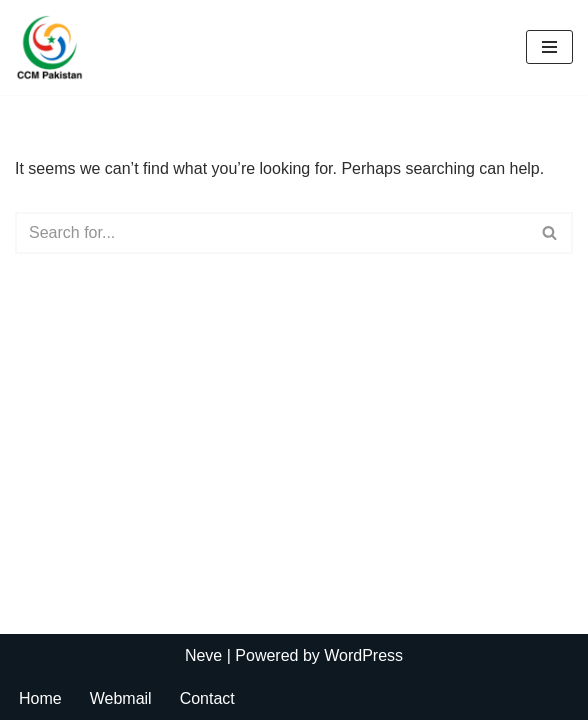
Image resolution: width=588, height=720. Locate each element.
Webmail (121, 698)
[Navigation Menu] (549, 47)
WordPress (363, 655)
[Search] (271, 233)
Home (40, 698)
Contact (207, 698)
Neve (203, 655)
